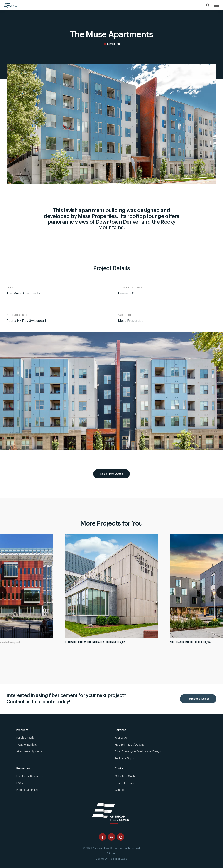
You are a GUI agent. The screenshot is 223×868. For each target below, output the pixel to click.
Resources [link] (23, 769)
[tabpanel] (111, 591)
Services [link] (121, 730)
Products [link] (22, 730)
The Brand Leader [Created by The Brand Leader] (118, 859)
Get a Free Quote (112, 474)
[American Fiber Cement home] (10, 5)
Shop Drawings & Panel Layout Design (138, 751)
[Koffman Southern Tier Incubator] (111, 591)
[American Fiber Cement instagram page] (121, 837)
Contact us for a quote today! (39, 702)
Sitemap (111, 853)
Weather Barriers (26, 745)
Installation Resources (30, 776)
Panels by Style (25, 738)
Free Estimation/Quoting (130, 745)
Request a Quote (198, 699)
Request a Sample (126, 783)
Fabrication (122, 738)
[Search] (208, 6)
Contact (120, 790)
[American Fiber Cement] (111, 813)
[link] (216, 5)
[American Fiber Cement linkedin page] (111, 837)
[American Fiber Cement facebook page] (102, 837)
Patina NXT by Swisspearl (26, 321)
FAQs (19, 783)
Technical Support (126, 758)
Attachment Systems (29, 751)
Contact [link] (120, 769)
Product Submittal (27, 790)
